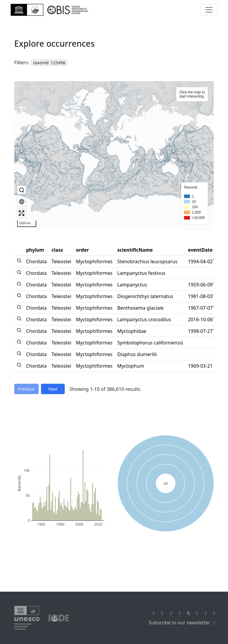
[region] (114, 156)
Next (53, 389)
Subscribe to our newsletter (183, 623)
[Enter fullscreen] (22, 213)
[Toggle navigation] (209, 10)
